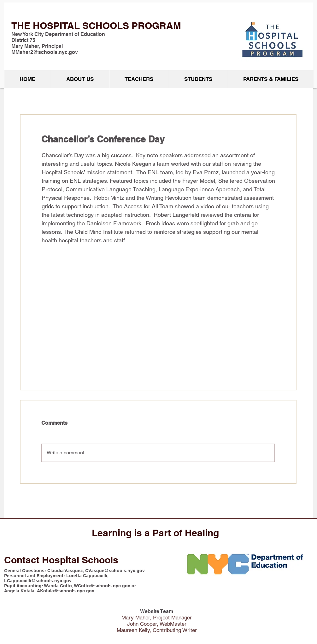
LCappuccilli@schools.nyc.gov (38, 581)
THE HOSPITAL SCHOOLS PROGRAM (96, 26)
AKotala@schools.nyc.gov (66, 591)
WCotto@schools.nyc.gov (102, 586)
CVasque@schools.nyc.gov (115, 571)
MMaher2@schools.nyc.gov (45, 52)
